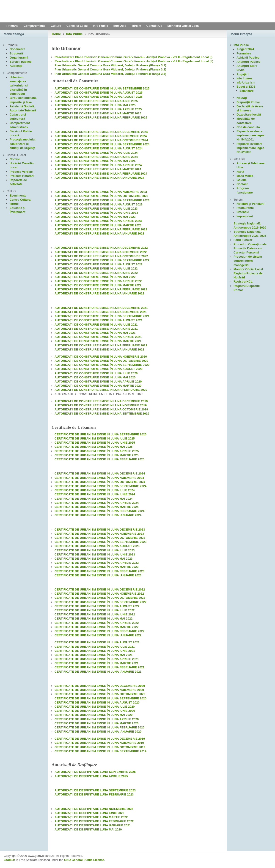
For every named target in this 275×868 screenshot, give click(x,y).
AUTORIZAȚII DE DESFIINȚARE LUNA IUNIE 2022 (89, 813)
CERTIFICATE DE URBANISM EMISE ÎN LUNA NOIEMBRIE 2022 (99, 594)
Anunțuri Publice (248, 62)
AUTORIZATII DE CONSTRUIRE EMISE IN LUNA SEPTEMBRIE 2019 (102, 414)
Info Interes (245, 78)
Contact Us (154, 26)
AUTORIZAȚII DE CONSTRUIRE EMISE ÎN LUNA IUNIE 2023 (96, 213)
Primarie (12, 26)
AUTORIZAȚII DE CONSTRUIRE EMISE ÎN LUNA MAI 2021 (95, 333)
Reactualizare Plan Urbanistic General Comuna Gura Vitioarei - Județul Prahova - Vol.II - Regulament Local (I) (133, 57)
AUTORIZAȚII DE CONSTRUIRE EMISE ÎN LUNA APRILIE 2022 (98, 281)
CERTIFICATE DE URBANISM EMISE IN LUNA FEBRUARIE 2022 (99, 631)
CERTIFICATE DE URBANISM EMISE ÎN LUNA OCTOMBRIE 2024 (100, 482)
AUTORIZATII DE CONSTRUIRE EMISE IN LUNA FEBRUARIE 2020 (101, 390)
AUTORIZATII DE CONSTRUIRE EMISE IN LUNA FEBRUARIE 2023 (101, 229)
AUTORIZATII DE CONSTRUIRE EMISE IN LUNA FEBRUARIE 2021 (101, 345)
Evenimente (18, 195)
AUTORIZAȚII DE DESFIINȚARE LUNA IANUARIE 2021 (93, 825)
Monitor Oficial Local (248, 269)
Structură (16, 53)
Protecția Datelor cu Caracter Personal (248, 250)
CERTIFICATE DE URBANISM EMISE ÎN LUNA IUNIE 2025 (95, 443)
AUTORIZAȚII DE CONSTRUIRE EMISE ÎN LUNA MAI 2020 (95, 377)
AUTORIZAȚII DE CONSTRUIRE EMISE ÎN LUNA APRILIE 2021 (98, 337)
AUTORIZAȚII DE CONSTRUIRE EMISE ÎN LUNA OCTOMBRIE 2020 (101, 361)
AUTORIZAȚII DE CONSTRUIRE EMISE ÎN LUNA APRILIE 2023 (98, 221)
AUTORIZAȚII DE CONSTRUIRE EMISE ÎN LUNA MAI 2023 (95, 217)
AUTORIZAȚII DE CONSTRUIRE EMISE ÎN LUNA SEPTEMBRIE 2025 (102, 88)
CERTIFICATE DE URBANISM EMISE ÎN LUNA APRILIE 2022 (97, 623)
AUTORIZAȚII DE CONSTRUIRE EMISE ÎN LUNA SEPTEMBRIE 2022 (102, 260)
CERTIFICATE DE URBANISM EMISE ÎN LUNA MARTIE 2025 (96, 455)
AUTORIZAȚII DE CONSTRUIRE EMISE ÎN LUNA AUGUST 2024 (99, 148)
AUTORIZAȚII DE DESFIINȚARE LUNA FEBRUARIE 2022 (94, 821)
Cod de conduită (248, 127)
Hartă (240, 172)
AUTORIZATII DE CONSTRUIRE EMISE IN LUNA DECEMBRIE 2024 (101, 132)
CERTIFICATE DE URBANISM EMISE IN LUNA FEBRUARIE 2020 (99, 727)
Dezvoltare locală (249, 115)
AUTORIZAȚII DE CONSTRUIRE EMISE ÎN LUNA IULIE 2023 (96, 209)
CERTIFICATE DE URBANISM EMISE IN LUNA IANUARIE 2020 (98, 732)
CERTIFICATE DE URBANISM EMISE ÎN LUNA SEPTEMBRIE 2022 (100, 602)
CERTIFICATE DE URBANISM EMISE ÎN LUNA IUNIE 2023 (95, 554)
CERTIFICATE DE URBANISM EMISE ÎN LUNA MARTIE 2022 (96, 627)
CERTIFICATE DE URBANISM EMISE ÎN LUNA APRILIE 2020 (97, 719)
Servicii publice (21, 62)
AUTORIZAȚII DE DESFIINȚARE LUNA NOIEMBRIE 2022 (94, 809)
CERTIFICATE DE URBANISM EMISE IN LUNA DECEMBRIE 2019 (100, 739)
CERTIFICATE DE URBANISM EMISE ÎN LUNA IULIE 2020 (95, 707)
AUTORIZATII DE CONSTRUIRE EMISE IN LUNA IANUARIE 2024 (99, 178)
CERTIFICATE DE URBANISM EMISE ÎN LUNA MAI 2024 (93, 499)
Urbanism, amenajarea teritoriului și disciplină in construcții (19, 86)
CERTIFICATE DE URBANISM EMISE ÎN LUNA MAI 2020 (93, 715)
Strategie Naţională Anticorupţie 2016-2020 (250, 225)
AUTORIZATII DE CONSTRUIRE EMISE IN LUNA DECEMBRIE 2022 (101, 248)
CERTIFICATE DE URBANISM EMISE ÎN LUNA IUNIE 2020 (95, 711)
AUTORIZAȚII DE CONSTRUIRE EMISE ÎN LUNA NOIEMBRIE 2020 (101, 357)
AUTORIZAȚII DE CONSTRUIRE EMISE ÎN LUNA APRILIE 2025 (98, 109)
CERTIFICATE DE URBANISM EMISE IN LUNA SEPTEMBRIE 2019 (100, 751)
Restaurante (245, 208)
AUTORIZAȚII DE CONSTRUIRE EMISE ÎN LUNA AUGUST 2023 (99, 204)
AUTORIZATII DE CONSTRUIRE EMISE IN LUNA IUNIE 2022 (96, 273)
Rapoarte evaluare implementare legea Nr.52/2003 (250, 148)
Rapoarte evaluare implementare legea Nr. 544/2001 (250, 135)
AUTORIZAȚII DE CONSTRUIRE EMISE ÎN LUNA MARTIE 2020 (98, 386)
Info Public (100, 26)
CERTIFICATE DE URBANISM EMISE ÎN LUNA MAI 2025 (93, 447)
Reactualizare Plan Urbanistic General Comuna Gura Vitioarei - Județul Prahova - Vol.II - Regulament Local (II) (134, 61)
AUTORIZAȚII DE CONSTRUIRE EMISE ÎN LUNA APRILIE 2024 (98, 165)
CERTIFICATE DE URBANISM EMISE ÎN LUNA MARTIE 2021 (96, 663)
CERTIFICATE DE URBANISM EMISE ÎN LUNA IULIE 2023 (95, 550)
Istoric (14, 204)
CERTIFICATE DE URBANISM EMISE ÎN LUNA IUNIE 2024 (95, 494)
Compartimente (34, 26)
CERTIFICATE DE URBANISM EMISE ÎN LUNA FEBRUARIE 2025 (99, 459)
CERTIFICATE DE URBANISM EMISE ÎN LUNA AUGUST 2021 (97, 642)
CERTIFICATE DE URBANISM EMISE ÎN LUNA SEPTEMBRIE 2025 (100, 434)
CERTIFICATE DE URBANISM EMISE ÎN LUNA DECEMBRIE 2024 (100, 473)
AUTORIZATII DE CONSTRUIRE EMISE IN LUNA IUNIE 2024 (96, 157)
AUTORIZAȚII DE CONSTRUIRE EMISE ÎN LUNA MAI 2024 (95, 161)
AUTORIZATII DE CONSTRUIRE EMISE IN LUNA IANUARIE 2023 (99, 233)
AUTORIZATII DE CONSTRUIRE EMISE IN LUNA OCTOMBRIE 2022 (101, 256)
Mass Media (245, 176)
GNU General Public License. (85, 860)
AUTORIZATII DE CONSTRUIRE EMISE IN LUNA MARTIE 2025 (98, 113)
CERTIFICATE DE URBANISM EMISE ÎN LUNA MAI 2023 (93, 559)
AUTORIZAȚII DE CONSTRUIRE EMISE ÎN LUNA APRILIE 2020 (98, 381)
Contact (242, 184)
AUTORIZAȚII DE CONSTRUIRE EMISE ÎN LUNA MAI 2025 (95, 105)
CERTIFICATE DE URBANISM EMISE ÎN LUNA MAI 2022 (93, 619)
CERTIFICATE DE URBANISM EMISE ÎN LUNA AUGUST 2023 (97, 546)
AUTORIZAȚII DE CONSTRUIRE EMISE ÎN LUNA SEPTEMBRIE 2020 (102, 365)
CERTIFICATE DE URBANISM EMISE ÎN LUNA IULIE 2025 (95, 438)
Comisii (15, 159)
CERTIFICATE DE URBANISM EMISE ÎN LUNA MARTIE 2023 (96, 567)
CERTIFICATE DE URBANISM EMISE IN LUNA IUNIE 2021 (95, 651)
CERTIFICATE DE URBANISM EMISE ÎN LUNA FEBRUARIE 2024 (99, 511)
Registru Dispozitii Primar (247, 288)
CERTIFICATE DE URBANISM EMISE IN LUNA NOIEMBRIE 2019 (99, 743)
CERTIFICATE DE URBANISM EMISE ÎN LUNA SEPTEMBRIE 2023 (100, 542)
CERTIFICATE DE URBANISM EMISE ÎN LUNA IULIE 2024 (95, 490)
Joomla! (9, 860)
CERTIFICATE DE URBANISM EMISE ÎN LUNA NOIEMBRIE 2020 (99, 690)
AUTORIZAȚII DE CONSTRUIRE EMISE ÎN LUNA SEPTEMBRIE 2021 (102, 316)
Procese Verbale (21, 172)
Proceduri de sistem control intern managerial (248, 261)
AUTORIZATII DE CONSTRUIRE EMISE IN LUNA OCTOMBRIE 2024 (101, 140)
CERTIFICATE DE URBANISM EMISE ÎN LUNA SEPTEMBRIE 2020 (100, 698)
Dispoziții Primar (248, 102)
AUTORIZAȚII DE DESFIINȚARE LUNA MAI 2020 (88, 829)
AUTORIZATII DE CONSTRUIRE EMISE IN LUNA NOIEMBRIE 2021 (101, 312)
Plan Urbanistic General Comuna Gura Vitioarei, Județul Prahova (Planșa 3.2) (110, 69)
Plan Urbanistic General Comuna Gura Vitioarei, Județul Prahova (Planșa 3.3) (110, 74)
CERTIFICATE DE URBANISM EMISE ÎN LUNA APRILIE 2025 (97, 451)
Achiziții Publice (248, 58)
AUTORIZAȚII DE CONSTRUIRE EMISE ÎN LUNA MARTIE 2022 (98, 285)
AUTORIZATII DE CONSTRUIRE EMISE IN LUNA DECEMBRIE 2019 (101, 401)
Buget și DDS (246, 87)
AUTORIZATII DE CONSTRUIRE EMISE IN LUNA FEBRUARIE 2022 (101, 289)
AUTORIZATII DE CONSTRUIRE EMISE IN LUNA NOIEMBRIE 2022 (101, 252)
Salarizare (246, 91)
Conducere (17, 49)
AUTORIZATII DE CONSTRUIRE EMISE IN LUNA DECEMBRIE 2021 (101, 308)
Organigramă (19, 58)
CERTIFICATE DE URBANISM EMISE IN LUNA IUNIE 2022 (95, 614)
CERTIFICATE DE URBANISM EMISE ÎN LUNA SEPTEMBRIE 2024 (100, 486)
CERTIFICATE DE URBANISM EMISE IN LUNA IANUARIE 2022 (98, 635)
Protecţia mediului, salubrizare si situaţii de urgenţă (23, 144)
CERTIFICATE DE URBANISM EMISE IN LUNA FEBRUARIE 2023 (99, 571)
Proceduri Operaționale (250, 244)
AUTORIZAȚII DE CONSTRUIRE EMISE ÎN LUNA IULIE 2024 (96, 153)
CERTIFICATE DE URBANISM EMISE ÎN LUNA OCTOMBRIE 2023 (100, 538)
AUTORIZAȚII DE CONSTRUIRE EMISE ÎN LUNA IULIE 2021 (96, 325)
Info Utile (120, 26)
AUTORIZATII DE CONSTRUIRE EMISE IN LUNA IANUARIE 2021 (99, 349)
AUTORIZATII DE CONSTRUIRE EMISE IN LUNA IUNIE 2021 (96, 329)
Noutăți (242, 98)
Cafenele (243, 212)
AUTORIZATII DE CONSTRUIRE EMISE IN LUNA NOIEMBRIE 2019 (101, 405)
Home (56, 34)
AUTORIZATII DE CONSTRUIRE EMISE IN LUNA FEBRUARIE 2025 (101, 117)
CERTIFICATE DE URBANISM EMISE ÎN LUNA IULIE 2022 (95, 610)
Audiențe (16, 66)
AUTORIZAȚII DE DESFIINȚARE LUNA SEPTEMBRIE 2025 (95, 772)
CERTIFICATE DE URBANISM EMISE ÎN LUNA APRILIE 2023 (97, 563)
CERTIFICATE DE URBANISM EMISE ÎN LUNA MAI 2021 (93, 655)
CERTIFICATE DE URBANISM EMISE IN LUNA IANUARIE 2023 (98, 575)
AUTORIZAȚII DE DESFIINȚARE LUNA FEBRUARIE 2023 (94, 794)
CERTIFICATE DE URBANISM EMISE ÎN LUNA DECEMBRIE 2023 (100, 530)
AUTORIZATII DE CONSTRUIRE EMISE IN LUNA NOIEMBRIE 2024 (101, 136)
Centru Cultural (21, 200)
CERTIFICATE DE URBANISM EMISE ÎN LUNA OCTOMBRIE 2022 (100, 598)
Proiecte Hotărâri (22, 176)
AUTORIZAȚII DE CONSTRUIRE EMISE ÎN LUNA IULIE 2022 (96, 268)
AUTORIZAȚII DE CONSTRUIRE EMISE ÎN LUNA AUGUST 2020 (99, 369)
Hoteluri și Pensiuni (250, 204)
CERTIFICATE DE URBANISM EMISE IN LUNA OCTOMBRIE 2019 (100, 747)
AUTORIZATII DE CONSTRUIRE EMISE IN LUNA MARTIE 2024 (98, 169)
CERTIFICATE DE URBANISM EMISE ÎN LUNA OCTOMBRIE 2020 (100, 694)
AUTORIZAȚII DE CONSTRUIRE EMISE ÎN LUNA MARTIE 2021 (98, 341)
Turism (136, 26)
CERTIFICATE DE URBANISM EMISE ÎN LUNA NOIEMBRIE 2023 (99, 534)
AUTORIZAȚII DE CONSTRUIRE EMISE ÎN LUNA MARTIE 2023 (98, 225)
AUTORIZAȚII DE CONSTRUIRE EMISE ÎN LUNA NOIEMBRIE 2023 (101, 192)
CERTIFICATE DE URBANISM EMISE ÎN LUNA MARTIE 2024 (96, 507)
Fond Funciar (243, 240)
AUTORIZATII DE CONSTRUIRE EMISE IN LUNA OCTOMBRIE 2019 (101, 409)
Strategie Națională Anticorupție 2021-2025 (250, 234)
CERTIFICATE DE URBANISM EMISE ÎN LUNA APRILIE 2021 (97, 659)
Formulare (244, 53)
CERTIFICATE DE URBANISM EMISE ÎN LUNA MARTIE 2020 (96, 723)
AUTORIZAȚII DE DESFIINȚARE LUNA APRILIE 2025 (91, 776)
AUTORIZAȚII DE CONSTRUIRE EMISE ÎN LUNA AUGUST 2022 (99, 264)
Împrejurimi (245, 216)
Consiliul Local (77, 26)
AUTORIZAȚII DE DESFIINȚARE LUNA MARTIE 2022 (91, 817)
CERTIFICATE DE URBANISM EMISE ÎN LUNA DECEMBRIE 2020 (100, 686)
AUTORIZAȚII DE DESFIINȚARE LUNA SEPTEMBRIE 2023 (95, 790)
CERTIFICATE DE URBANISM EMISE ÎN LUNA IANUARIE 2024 (98, 515)
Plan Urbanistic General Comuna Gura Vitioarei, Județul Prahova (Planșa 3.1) (110, 65)
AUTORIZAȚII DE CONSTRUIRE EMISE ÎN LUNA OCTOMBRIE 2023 (101, 196)
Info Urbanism (246, 82)
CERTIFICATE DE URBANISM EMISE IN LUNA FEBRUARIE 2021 (99, 667)
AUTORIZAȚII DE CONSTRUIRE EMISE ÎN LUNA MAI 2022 (95, 277)
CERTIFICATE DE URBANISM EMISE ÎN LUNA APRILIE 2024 (97, 503)
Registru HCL (243, 282)
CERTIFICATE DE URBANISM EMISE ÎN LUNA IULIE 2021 (95, 647)
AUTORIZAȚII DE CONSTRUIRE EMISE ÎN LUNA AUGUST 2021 (99, 320)
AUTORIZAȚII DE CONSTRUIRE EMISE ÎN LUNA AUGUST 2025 (99, 93)
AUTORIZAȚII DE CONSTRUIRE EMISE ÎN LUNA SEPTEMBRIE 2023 (102, 200)
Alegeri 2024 (245, 49)
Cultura (56, 26)
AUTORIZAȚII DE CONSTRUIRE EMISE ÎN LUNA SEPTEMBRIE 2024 (102, 144)
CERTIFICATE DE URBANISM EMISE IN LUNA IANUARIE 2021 (98, 672)
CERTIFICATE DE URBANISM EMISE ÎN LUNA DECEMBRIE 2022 (100, 589)
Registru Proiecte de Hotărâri (248, 275)
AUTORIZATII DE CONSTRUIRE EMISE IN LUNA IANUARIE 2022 (99, 293)
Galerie (242, 180)
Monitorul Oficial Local (183, 26)
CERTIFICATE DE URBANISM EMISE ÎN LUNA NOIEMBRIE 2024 (99, 478)
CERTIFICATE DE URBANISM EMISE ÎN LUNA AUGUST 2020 (97, 702)
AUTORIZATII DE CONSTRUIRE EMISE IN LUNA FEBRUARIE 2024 (101, 174)
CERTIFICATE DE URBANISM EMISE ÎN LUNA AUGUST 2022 (97, 606)
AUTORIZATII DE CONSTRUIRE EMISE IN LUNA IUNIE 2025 (96, 101)
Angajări (242, 74)
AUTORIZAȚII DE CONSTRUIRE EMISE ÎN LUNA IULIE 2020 (96, 373)
